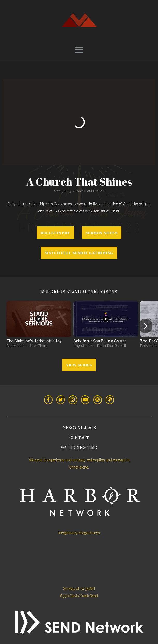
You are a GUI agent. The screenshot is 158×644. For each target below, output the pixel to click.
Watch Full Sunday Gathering (79, 253)
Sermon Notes (102, 233)
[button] (145, 326)
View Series (79, 365)
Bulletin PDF (55, 233)
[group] (39, 326)
